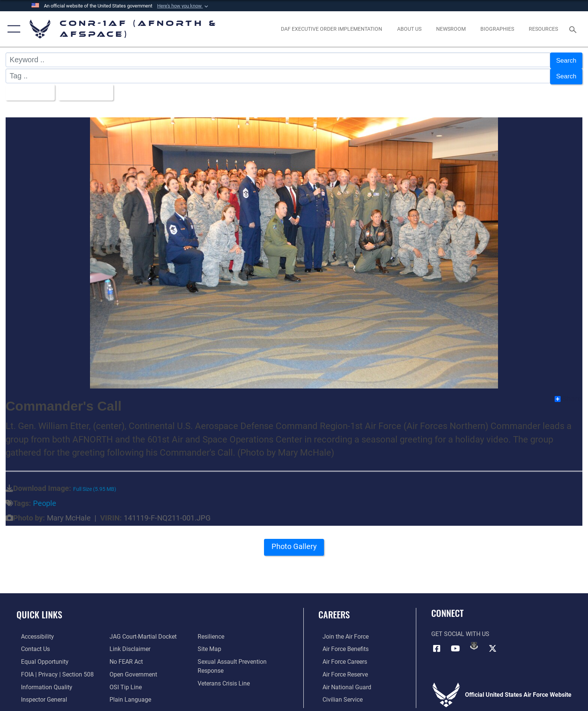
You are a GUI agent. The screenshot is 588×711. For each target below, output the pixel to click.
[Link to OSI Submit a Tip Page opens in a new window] (124, 683)
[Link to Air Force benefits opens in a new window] (341, 645)
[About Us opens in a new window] (409, 29)
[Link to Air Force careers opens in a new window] (341, 658)
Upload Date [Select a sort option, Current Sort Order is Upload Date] (91, 89)
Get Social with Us (460, 630)
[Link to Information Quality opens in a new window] (42, 683)
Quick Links (39, 611)
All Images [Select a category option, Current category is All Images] (30, 89)
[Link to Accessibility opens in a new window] (33, 633)
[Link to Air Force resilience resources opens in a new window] (212, 633)
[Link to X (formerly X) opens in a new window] (493, 644)
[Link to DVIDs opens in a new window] (474, 642)
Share (568, 395)
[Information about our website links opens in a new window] (128, 645)
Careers (334, 611)
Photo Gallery (294, 545)
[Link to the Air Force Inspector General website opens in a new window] (40, 695)
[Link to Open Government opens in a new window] (132, 670)
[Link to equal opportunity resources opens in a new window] (40, 658)
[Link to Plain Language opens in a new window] (129, 695)
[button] (183, 6)
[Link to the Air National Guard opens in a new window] (343, 683)
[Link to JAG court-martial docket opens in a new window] (142, 633)
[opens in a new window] (332, 29)
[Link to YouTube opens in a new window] (455, 644)
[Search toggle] (574, 29)
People (45, 500)
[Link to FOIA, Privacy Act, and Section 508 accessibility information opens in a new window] (53, 670)
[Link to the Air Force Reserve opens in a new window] (341, 670)
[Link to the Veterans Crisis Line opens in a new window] (225, 679)
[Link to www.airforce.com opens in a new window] (341, 633)
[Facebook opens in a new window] (437, 644)
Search (565, 60)
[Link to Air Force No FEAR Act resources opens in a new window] (125, 658)
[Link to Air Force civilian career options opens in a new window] (338, 695)
